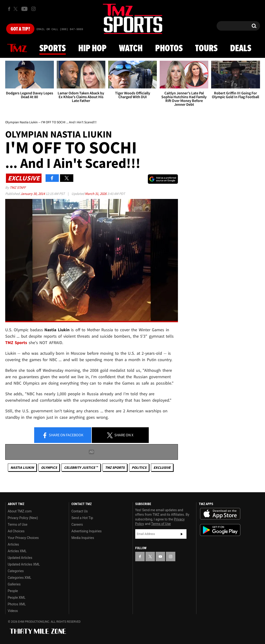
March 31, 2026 (96, 194)
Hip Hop (92, 49)
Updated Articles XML (24, 564)
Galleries (14, 584)
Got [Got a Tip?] (20, 29)
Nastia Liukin (22, 467)
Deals (241, 49)
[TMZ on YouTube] (160, 557)
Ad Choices (16, 531)
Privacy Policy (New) (23, 518)
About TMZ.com (20, 511)
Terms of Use (18, 524)
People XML (17, 598)
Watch (131, 49)
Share (63, 435)
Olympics (49, 467)
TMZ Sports (16, 343)
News (17, 48)
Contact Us (80, 511)
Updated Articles (20, 558)
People (13, 591)
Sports (53, 49)
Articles (14, 544)
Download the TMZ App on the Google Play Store (220, 530)
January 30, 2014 (33, 194)
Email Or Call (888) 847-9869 (60, 29)
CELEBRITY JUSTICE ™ (81, 467)
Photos (169, 49)
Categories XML (20, 578)
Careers (77, 524)
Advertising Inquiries (86, 531)
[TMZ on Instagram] (33, 9)
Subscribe (182, 534)
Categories (16, 571)
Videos (13, 611)
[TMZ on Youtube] (24, 9)
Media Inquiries (83, 538)
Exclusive (162, 467)
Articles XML (17, 551)
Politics (139, 467)
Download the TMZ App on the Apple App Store (220, 514)
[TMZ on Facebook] (9, 9)
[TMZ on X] (16, 9)
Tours (206, 49)
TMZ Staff (18, 187)
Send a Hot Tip (82, 518)
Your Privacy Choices (23, 538)
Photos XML (17, 604)
